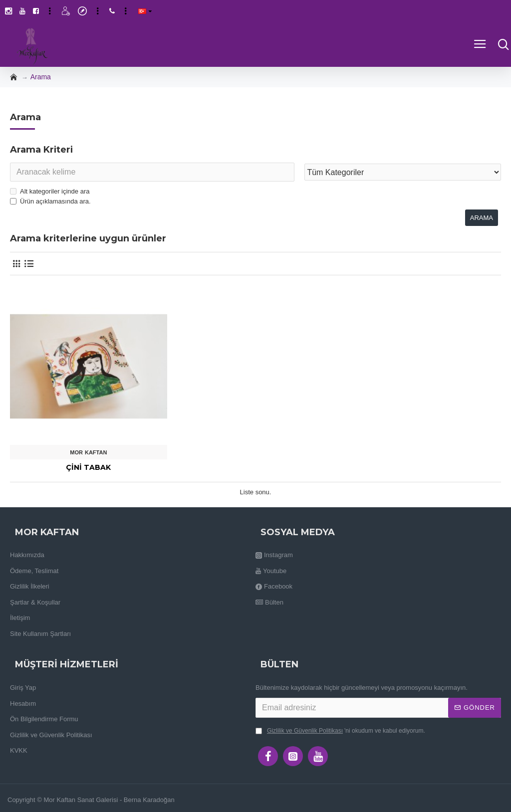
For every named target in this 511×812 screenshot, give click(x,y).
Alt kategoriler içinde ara (50, 191)
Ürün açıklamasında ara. (50, 201)
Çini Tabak (88, 467)
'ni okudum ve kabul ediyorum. (340, 731)
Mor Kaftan (88, 452)
